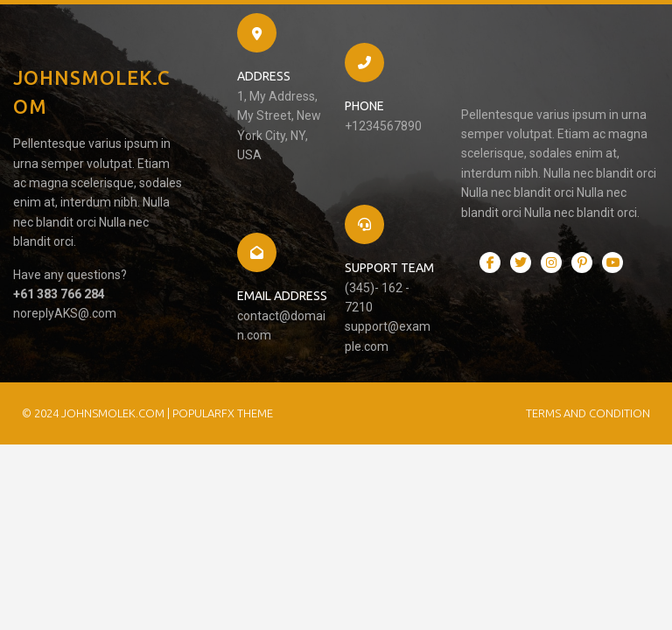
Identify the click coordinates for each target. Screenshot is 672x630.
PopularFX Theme (223, 413)
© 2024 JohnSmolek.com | (97, 413)
